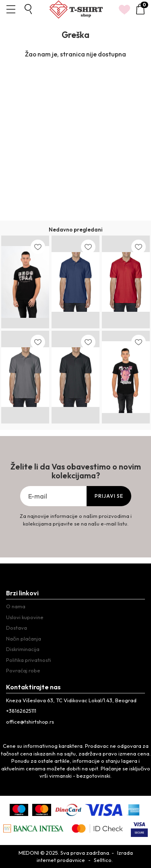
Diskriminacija (23, 649)
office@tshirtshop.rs (30, 722)
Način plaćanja (24, 638)
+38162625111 (21, 711)
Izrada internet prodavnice (85, 857)
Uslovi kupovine (25, 617)
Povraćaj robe (23, 670)
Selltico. (103, 860)
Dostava (17, 628)
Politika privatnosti (29, 660)
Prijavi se (109, 496)
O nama (16, 606)
